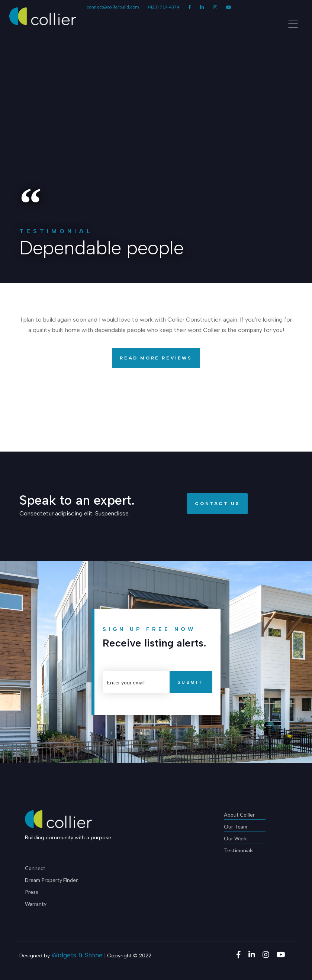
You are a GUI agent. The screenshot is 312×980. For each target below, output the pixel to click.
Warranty (36, 904)
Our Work (245, 839)
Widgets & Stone (77, 955)
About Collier (245, 815)
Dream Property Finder (51, 880)
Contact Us (213, 504)
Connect (35, 868)
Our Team (245, 827)
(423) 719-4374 (164, 7)
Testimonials (239, 850)
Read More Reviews (152, 358)
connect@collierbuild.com (113, 7)
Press (32, 892)
